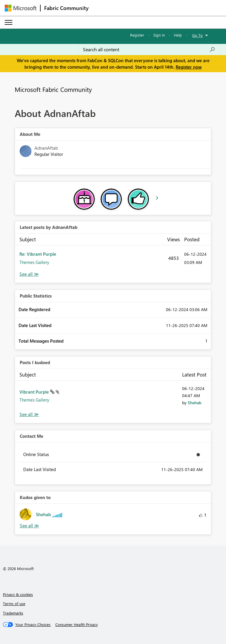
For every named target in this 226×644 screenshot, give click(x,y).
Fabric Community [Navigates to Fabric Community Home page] (66, 8)
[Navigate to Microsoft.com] (21, 8)
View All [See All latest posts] (29, 274)
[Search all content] (149, 49)
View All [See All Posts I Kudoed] (29, 414)
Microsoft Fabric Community (53, 89)
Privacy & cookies (18, 594)
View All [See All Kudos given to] (29, 526)
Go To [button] (197, 35)
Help (178, 35)
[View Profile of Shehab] (195, 403)
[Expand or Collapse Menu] (9, 22)
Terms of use (14, 603)
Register (137, 35)
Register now (189, 67)
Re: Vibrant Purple (38, 254)
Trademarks (13, 613)
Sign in (159, 35)
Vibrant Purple (35, 392)
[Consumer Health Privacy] (77, 625)
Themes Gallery (34, 262)
